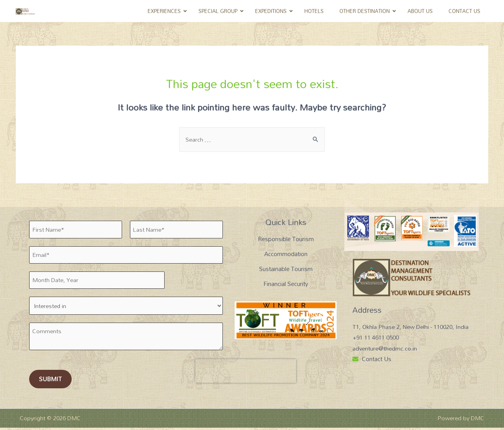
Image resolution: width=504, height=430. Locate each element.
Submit (50, 381)
